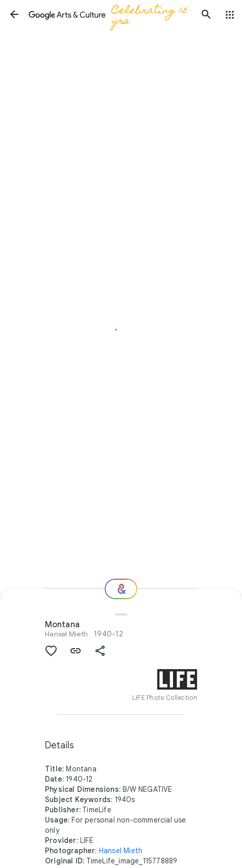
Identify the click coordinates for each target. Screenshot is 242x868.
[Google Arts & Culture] (110, 14)
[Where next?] (121, 589)
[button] (14, 14)
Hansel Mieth (66, 634)
